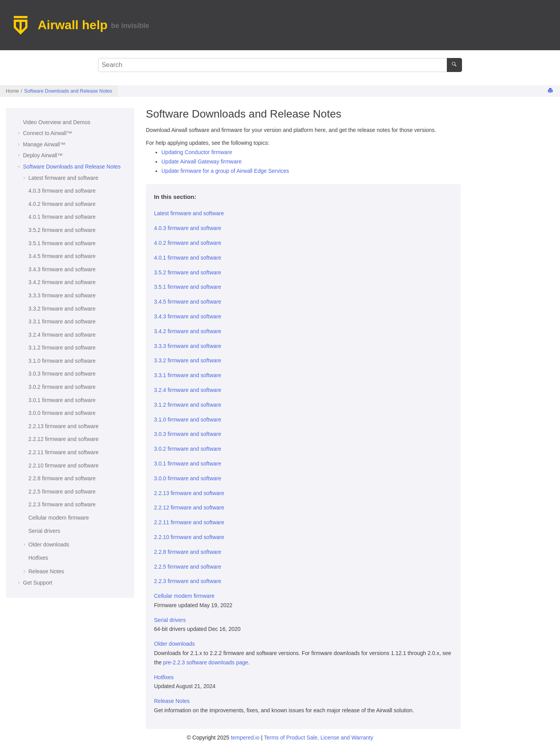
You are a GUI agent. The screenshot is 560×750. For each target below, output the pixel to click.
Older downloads (49, 544)
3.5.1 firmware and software (62, 243)
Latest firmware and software (63, 178)
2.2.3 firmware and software (62, 504)
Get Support (38, 583)
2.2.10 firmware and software (64, 465)
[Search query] (280, 65)
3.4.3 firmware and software (62, 269)
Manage (44, 144)
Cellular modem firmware (59, 518)
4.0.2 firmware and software (62, 204)
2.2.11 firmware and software (64, 452)
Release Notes (46, 571)
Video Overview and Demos (57, 122)
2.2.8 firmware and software (62, 478)
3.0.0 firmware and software (62, 413)
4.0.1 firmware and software (62, 217)
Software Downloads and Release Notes (68, 91)
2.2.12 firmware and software (64, 439)
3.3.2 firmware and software (62, 309)
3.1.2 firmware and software (62, 348)
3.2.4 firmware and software (62, 335)
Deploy (43, 155)
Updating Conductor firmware (197, 152)
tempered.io (245, 738)
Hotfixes (38, 558)
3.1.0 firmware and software (62, 361)
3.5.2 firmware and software (62, 230)
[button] (20, 123)
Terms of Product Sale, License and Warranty (318, 738)
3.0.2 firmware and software (62, 387)
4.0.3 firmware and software (62, 191)
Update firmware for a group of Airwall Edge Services (225, 171)
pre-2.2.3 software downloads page (206, 662)
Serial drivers (44, 531)
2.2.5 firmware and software (62, 492)
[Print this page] (551, 91)
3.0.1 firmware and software (62, 400)
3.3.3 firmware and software (62, 295)
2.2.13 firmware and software (64, 426)
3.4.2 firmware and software (62, 282)
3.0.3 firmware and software (62, 374)
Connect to (47, 133)
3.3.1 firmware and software (62, 321)
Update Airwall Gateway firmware (201, 162)
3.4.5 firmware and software (62, 256)
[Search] (454, 65)
